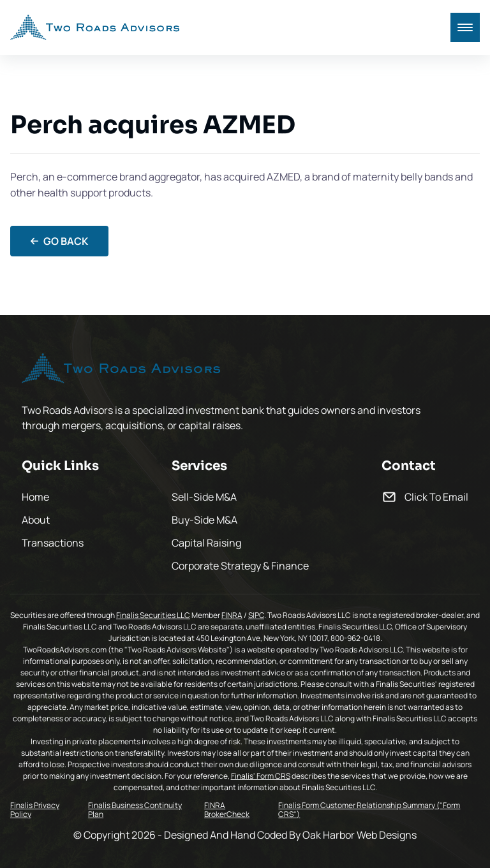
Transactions (53, 543)
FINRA (232, 615)
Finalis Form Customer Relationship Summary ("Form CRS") (369, 810)
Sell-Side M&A (204, 497)
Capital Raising (206, 543)
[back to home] (95, 27)
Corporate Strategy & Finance (240, 566)
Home (35, 497)
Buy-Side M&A (204, 520)
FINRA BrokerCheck (227, 810)
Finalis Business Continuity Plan (135, 810)
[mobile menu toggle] (465, 27)
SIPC (256, 615)
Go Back (59, 241)
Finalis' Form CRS (261, 776)
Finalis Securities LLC (153, 615)
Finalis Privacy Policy (35, 810)
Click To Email (436, 497)
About (36, 520)
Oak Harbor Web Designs (360, 835)
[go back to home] (121, 370)
